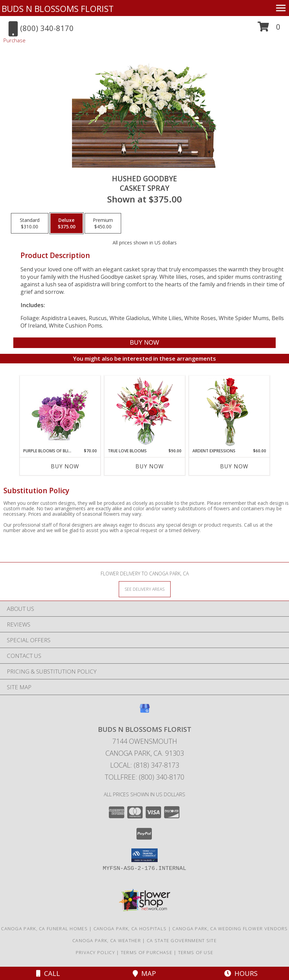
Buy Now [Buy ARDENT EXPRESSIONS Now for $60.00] (234, 466)
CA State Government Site (182, 940)
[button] (269, 29)
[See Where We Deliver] (145, 589)
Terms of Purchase (147, 952)
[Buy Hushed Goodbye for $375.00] (144, 343)
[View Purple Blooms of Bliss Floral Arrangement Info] (60, 412)
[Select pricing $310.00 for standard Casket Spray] (30, 223)
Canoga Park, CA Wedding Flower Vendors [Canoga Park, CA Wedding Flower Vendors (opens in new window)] (230, 929)
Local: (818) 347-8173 (145, 765)
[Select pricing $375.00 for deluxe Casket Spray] (67, 223)
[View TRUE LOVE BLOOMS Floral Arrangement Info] (144, 412)
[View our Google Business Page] (145, 712)
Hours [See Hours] (241, 973)
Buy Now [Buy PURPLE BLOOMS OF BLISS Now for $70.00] (65, 466)
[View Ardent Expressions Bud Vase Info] (229, 412)
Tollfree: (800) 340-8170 (144, 777)
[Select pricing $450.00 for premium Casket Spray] (103, 223)
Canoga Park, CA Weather (107, 940)
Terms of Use (196, 952)
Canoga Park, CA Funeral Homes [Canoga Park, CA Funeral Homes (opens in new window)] (44, 929)
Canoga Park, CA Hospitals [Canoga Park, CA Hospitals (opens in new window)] (130, 929)
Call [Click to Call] (48, 973)
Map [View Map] (144, 973)
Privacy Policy (95, 952)
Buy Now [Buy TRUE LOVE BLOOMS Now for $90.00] (150, 466)
